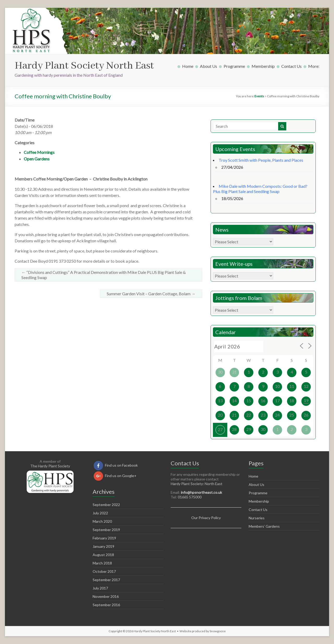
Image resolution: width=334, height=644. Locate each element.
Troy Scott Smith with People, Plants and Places (261, 160)
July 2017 (100, 588)
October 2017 (104, 571)
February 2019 (104, 538)
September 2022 (106, 505)
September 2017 (106, 580)
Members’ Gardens (264, 526)
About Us (208, 66)
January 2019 (103, 546)
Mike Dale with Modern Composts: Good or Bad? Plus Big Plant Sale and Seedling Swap (260, 189)
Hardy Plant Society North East (84, 66)
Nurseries (257, 518)
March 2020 (102, 521)
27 (220, 429)
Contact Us (291, 66)
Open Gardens (37, 159)
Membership (263, 66)
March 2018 (102, 563)
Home (188, 66)
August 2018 (103, 555)
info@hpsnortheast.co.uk (201, 492)
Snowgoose (218, 631)
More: (314, 66)
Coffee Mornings (39, 152)
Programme (234, 66)
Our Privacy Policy (206, 518)
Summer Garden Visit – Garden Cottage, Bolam (151, 294)
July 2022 (100, 513)
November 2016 (106, 596)
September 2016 (106, 605)
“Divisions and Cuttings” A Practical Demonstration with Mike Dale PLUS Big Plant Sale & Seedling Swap (104, 275)
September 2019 (106, 530)
